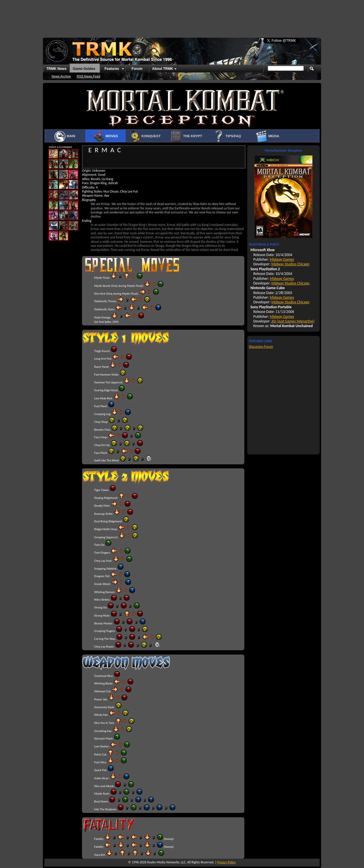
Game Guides (84, 69)
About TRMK (163, 69)
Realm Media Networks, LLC (166, 862)
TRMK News (56, 69)
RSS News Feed (89, 76)
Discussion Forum (261, 347)
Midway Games (282, 259)
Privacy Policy (227, 862)
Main (64, 136)
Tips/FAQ (227, 136)
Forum (137, 69)
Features (112, 69)
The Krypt (186, 136)
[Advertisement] (182, 16)
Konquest (146, 136)
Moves (105, 136)
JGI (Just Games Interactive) (293, 321)
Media (268, 136)
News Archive (61, 76)
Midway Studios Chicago (290, 264)
